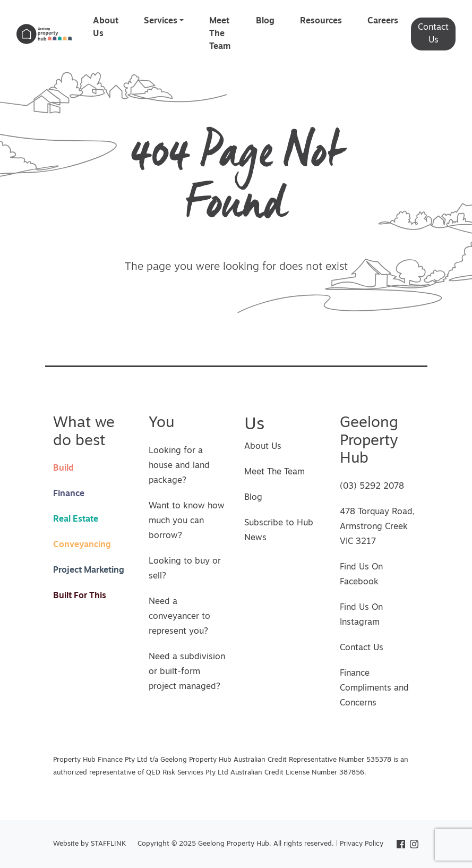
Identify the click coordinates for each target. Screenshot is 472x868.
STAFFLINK (108, 844)
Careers (383, 21)
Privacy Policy (362, 844)
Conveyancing (82, 545)
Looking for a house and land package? (179, 466)
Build (63, 469)
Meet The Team (220, 34)
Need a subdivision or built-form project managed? (187, 672)
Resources (321, 21)
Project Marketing (89, 571)
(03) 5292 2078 (372, 487)
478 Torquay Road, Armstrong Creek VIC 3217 (377, 527)
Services (161, 21)
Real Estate (76, 520)
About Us (106, 28)
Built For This (80, 596)
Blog (265, 21)
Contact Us (433, 34)
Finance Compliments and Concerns (374, 688)
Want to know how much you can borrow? (187, 521)
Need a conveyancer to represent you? (179, 617)
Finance (69, 494)
